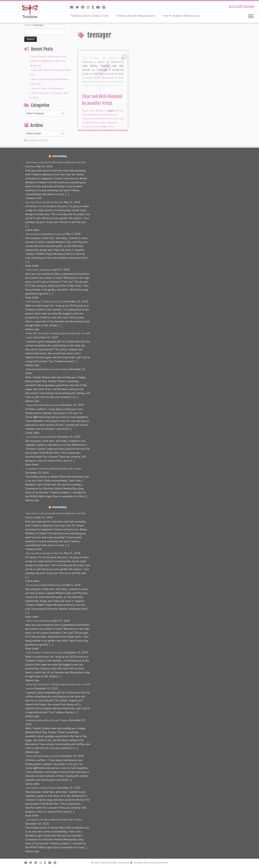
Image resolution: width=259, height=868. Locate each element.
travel (100, 126)
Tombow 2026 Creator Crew (89, 16)
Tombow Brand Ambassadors (135, 16)
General (102, 111)
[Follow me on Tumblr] (94, 7)
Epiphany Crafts (105, 118)
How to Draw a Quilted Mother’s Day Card (46, 234)
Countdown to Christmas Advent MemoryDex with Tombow (54, 469)
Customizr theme (160, 863)
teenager (112, 122)
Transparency (89, 126)
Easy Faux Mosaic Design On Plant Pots (45, 202)
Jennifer (110, 126)
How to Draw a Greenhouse (47, 88)
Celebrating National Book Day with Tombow (47, 369)
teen (104, 122)
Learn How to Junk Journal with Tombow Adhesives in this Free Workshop (48, 61)
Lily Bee (86, 122)
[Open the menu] (251, 17)
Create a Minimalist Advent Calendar (43, 405)
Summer (96, 122)
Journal (119, 118)
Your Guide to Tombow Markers (41, 437)
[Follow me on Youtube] (99, 7)
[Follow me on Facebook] (84, 7)
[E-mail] (73, 7)
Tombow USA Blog (59, 156)
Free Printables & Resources (181, 16)
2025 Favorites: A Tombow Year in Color (45, 302)
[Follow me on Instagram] (89, 7)
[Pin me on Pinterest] (105, 7)
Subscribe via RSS (37, 140)
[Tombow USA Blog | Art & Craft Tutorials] (30, 12)
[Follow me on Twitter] (78, 7)
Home (28, 25)
